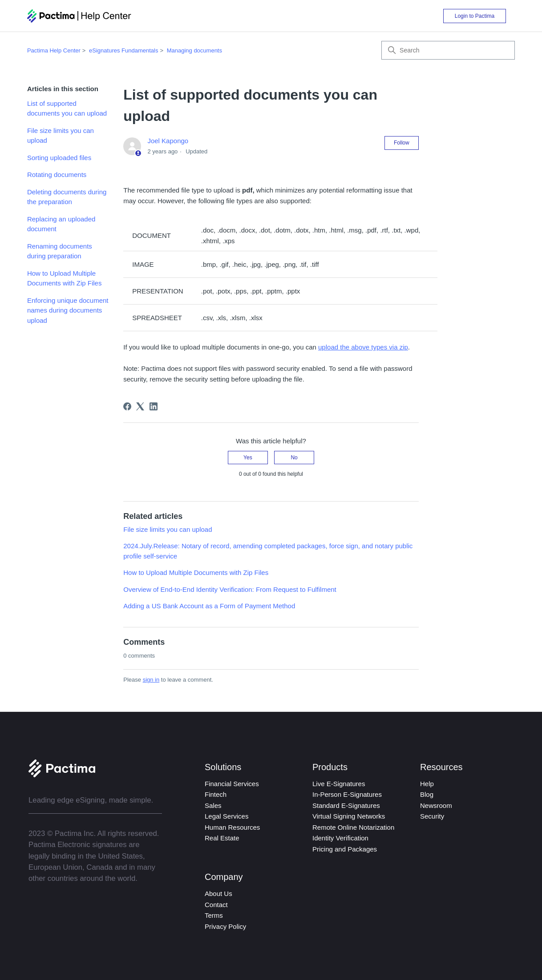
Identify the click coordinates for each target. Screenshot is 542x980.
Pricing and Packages (345, 849)
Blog (427, 794)
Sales (213, 805)
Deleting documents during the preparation (67, 197)
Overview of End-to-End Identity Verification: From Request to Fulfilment (230, 589)
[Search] (448, 50)
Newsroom (436, 805)
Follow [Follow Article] (402, 143)
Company (224, 877)
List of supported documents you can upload (67, 108)
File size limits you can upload (61, 136)
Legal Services (227, 816)
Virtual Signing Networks (349, 816)
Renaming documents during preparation (60, 251)
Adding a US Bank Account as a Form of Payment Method (209, 606)
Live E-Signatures (339, 784)
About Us (218, 894)
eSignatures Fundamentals (123, 50)
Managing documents (194, 50)
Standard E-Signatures (346, 805)
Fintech (216, 794)
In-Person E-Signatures (347, 794)
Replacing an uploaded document (61, 224)
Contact (216, 905)
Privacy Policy (225, 926)
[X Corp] (140, 406)
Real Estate (222, 838)
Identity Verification (340, 838)
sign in (151, 680)
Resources (441, 767)
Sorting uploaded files (59, 158)
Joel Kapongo (168, 141)
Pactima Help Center (54, 50)
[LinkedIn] (154, 406)
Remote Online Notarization (353, 827)
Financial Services (232, 784)
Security (432, 816)
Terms (214, 915)
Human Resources (232, 827)
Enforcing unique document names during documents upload (68, 310)
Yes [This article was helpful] (248, 458)
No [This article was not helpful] (294, 458)
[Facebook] (127, 406)
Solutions (223, 767)
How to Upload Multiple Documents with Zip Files (65, 278)
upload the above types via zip (363, 347)
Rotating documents (57, 175)
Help (427, 784)
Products (330, 767)
